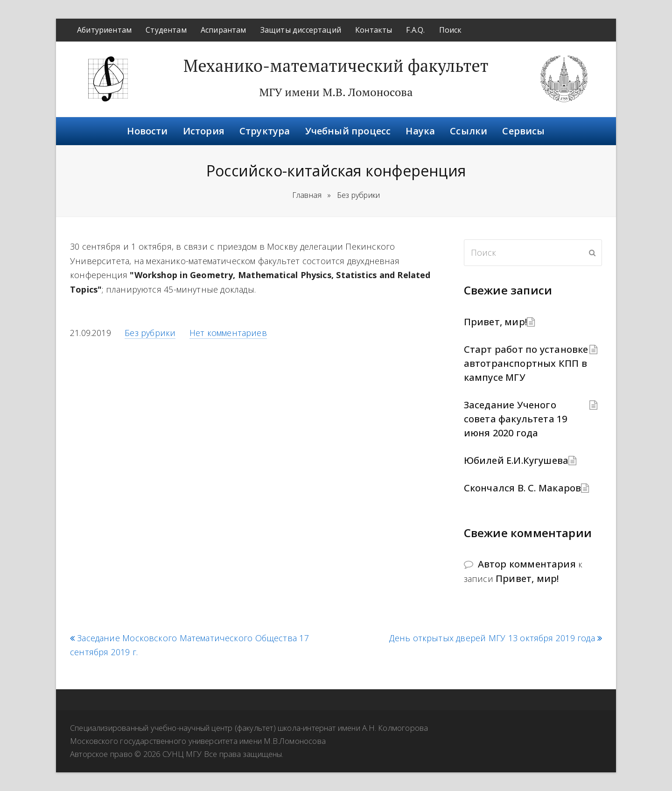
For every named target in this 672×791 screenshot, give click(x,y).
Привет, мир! (495, 322)
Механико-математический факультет (336, 66)
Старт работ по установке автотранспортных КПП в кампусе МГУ (526, 363)
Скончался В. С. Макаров (523, 488)
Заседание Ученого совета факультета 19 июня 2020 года (516, 419)
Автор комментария (527, 564)
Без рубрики (150, 333)
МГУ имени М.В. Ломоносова (336, 92)
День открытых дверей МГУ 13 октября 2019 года (496, 638)
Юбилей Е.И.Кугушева (516, 460)
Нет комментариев (228, 333)
